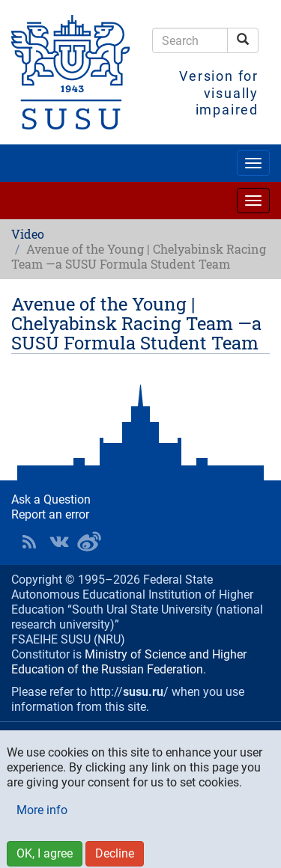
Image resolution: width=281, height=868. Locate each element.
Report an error (50, 514)
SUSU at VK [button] (59, 542)
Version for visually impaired (219, 93)
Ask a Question (51, 499)
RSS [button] (29, 542)
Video (28, 234)
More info (42, 810)
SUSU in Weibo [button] (89, 542)
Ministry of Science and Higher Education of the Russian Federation (129, 662)
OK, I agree (45, 853)
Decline (115, 853)
